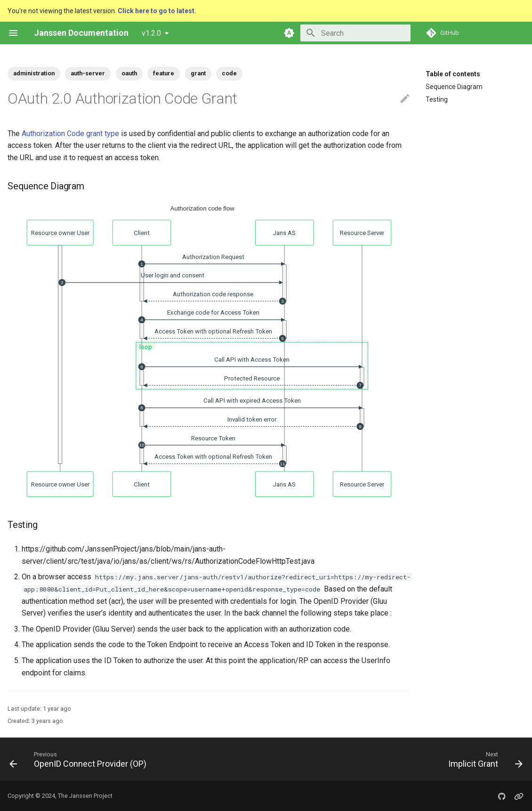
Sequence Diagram (454, 87)
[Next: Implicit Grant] (483, 759)
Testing (437, 99)
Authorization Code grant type (70, 134)
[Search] (355, 33)
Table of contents (453, 74)
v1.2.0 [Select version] (151, 33)
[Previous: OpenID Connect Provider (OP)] (80, 759)
